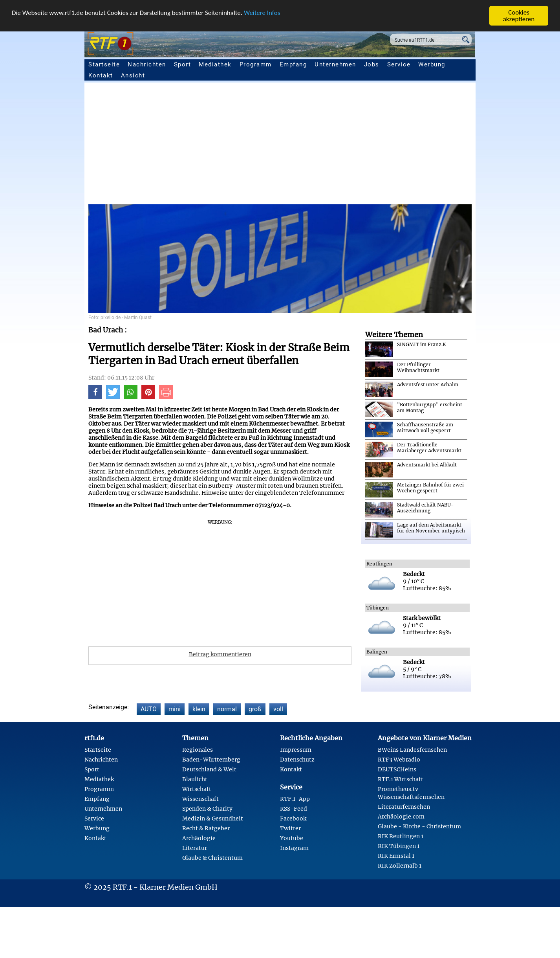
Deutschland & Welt (209, 769)
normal (227, 709)
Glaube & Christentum (212, 858)
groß (255, 709)
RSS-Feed (294, 809)
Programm (256, 64)
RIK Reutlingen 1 (401, 836)
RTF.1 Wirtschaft (401, 779)
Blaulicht (195, 779)
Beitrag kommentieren (220, 654)
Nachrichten (147, 64)
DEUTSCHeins (397, 769)
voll (278, 709)
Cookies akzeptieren (519, 16)
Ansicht (133, 75)
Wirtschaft (197, 789)
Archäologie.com (401, 817)
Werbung (432, 64)
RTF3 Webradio (399, 760)
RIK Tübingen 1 (399, 846)
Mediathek (215, 64)
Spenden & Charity (207, 809)
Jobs (372, 64)
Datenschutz (297, 760)
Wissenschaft (200, 799)
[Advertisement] (324, 145)
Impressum (296, 750)
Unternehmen (335, 64)
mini (175, 709)
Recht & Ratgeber (206, 828)
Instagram (294, 848)
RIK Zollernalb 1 (400, 866)
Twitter (290, 828)
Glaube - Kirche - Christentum (419, 826)
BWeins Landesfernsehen (412, 750)
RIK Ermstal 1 (396, 856)
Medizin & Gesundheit (213, 819)
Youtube (292, 838)
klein (199, 709)
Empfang (293, 64)
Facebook (293, 819)
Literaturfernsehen (404, 807)
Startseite (104, 64)
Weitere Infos (262, 13)
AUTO (149, 709)
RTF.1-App (295, 799)
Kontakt (101, 75)
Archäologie (199, 838)
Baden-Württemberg (211, 760)
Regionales (198, 750)
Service (399, 64)
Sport (183, 64)
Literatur (195, 848)
